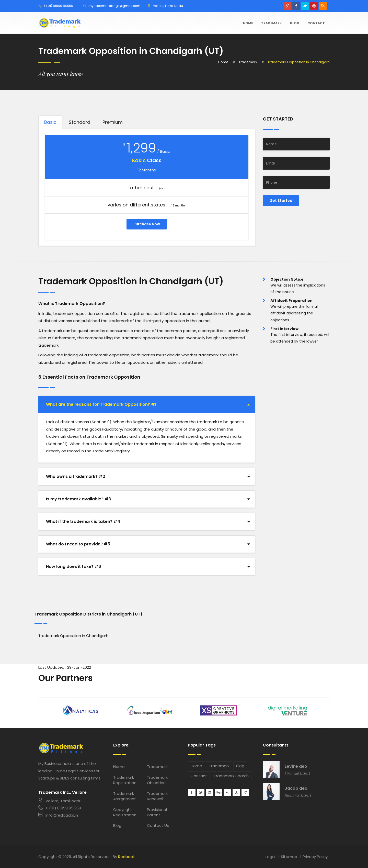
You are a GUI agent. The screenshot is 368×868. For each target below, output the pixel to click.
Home (248, 23)
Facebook (296, 6)
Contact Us (158, 825)
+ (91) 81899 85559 (60, 808)
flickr (227, 793)
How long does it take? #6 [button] (73, 567)
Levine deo (296, 766)
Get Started (281, 201)
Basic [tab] (50, 122)
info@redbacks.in (58, 815)
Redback (126, 857)
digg (218, 793)
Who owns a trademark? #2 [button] (76, 476)
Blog (295, 23)
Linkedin (210, 793)
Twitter (305, 6)
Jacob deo (296, 788)
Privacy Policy (315, 857)
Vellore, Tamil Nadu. (60, 801)
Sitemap (289, 857)
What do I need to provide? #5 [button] (78, 544)
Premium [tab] (113, 122)
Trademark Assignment (125, 796)
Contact (316, 23)
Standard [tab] (79, 122)
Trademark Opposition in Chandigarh (73, 636)
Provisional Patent (157, 812)
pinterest (314, 6)
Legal (271, 857)
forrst (236, 793)
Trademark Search (231, 776)
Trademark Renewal (157, 796)
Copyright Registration (125, 812)
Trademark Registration (125, 780)
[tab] (147, 404)
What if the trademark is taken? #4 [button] (83, 521)
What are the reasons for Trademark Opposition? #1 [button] (101, 404)
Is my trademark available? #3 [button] (78, 499)
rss (323, 6)
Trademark (272, 23)
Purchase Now (147, 224)
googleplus (287, 6)
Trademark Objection (157, 780)
